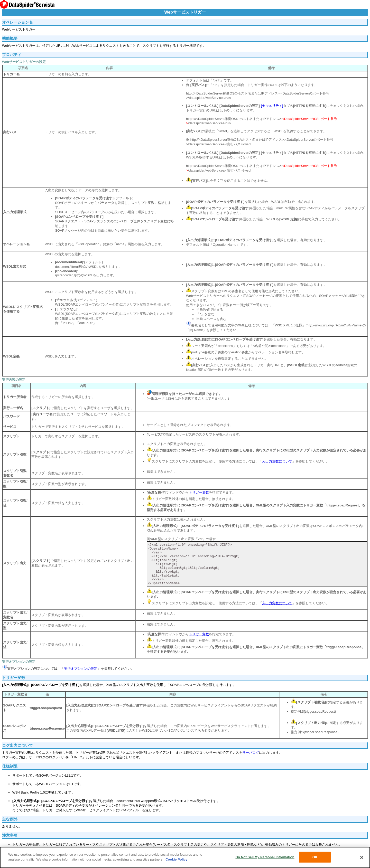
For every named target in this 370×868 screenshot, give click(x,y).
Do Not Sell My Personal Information (265, 857)
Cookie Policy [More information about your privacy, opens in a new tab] (176, 859)
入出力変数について (277, 461)
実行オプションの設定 (81, 669)
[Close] (362, 857)
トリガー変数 (199, 492)
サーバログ (251, 753)
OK (315, 857)
